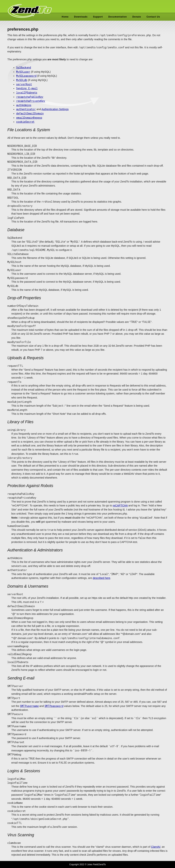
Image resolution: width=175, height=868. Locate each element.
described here (101, 578)
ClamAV (156, 847)
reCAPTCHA (120, 505)
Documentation (118, 17)
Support (98, 17)
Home (65, 17)
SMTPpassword (54, 706)
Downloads (81, 17)
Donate (137, 17)
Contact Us (153, 17)
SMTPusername (29, 706)
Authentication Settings (55, 109)
